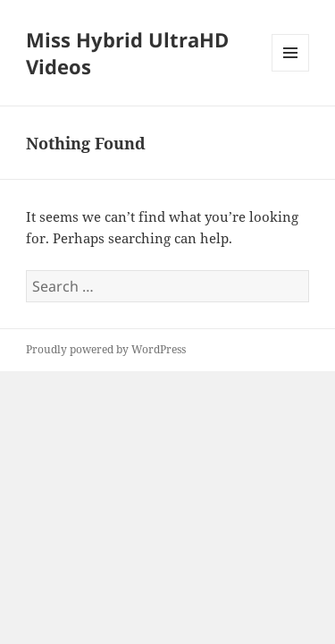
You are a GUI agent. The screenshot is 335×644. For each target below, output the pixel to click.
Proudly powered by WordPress (106, 349)
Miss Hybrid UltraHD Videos (127, 53)
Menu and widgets (291, 71)
